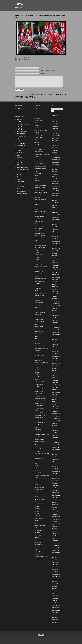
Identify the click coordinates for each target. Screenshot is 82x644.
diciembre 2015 (56, 414)
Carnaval (37, 180)
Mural (36, 420)
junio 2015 (55, 428)
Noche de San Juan (39, 437)
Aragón (19, 155)
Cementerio (37, 197)
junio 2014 (55, 457)
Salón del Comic (39, 528)
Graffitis (36, 339)
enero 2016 (55, 411)
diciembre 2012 (56, 488)
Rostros (36, 521)
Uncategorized (38, 545)
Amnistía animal (39, 121)
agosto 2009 (55, 584)
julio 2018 (55, 339)
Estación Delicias (39, 264)
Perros (36, 470)
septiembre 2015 (56, 421)
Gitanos (36, 336)
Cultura (36, 224)
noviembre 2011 (56, 519)
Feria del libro (38, 288)
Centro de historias (39, 202)
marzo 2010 (55, 567)
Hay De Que (20, 129)
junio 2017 (55, 371)
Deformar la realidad (40, 236)
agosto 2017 (55, 366)
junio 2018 (55, 342)
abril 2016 (55, 404)
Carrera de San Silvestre (41, 192)
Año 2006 (37, 123)
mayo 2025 (55, 145)
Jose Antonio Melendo (22, 124)
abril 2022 (55, 232)
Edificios (37, 252)
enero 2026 (55, 129)
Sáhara (36, 523)
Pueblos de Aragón (39, 487)
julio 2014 (55, 454)
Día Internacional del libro (41, 245)
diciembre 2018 (56, 327)
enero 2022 (55, 239)
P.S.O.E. (37, 446)
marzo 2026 (55, 124)
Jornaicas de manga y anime (42, 363)
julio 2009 (55, 586)
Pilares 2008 (38, 473)
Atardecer (37, 145)
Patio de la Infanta (39, 461)
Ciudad (36, 209)
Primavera (37, 485)
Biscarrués (37, 159)
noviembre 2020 (56, 272)
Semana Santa (38, 530)
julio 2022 (55, 224)
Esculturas (37, 262)
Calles (36, 176)
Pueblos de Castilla (39, 490)
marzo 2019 (55, 320)
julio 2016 (55, 397)
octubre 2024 (55, 162)
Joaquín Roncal (38, 360)
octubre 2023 (55, 191)
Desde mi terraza (39, 243)
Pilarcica (19, 179)
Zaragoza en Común (40, 559)
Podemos (37, 480)
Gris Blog (19, 189)
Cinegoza (19, 126)
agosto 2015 (55, 423)
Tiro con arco (38, 542)
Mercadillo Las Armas (40, 401)
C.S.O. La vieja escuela (40, 166)
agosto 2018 (55, 337)
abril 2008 (55, 622)
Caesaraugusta (38, 173)
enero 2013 (55, 486)
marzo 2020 (55, 291)
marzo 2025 (55, 150)
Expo (36, 269)
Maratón (37, 387)
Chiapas (37, 204)
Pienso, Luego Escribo (23, 136)
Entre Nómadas (21, 146)
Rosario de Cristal (39, 518)
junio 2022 (55, 227)
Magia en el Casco (39, 382)
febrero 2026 (55, 126)
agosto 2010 (55, 555)
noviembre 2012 (56, 490)
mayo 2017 (55, 373)
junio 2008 (55, 617)
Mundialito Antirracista (40, 415)
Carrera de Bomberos (40, 188)
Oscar (18, 177)
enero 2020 (55, 296)
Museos (36, 427)
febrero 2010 (55, 569)
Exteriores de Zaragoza (40, 274)
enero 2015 (55, 440)
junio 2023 (55, 200)
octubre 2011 (55, 521)
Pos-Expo (37, 482)
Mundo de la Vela (39, 418)
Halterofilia (37, 343)
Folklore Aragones (39, 310)
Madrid (36, 379)
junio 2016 (55, 399)
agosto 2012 (55, 498)
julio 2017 (55, 368)
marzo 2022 (55, 234)
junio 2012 (55, 502)
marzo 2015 (55, 435)
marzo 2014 (55, 464)
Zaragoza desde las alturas (41, 557)
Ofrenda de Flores (39, 439)
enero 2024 (55, 184)
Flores (36, 307)
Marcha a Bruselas (39, 389)
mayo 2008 (55, 620)
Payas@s (37, 466)
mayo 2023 (55, 203)
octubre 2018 (55, 332)
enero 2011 (55, 543)
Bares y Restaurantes (40, 149)
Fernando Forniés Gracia (23, 170)
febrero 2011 (55, 541)
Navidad (37, 432)
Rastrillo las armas (39, 499)
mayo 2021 (55, 258)
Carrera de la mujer (39, 190)
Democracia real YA (39, 238)
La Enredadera (21, 186)
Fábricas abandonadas (40, 279)
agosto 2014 (55, 452)
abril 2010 (55, 565)
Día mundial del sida (40, 248)
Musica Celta (38, 430)
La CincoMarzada (39, 365)
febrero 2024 (55, 181)
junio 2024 (55, 172)
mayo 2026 (55, 119)
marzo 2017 (55, 378)
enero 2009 (55, 601)
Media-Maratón (38, 394)
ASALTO (37, 142)
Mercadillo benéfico (39, 396)
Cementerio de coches (40, 200)
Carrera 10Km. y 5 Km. (40, 185)
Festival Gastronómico (40, 293)
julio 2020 (55, 282)
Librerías (37, 372)
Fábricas (37, 276)
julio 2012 (55, 500)
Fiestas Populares (39, 303)
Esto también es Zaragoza (41, 267)
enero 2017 (55, 383)
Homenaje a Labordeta (40, 346)
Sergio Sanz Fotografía (23, 191)
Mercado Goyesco (39, 406)
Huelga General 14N (40, 353)
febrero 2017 (55, 380)
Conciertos (37, 219)
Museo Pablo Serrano (40, 422)
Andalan (19, 174)
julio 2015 (55, 426)
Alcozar (19, 122)
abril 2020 (55, 289)
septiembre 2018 (56, 335)
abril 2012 (55, 507)
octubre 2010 (55, 550)
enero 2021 (55, 268)
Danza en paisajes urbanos (41, 226)
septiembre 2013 (56, 478)
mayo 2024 (55, 174)
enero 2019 (55, 325)
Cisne (36, 207)
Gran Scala (37, 341)
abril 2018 (55, 347)
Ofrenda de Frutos (39, 442)
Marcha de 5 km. (39, 391)
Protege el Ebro (21, 134)
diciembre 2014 (56, 442)
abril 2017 (55, 375)
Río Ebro (37, 511)
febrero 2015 (55, 438)
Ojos (36, 444)
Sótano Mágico (38, 535)
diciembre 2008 (56, 603)
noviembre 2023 (56, 188)
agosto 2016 (55, 395)
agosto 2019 (55, 308)
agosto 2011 (55, 526)
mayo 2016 (55, 402)
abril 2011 (55, 536)
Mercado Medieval (39, 408)
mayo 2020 (55, 287)
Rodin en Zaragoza (39, 516)
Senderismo (38, 533)
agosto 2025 (55, 138)
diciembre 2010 (56, 545)
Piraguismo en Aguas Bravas (42, 475)
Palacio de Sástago (39, 449)
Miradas (19, 141)
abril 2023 (55, 205)
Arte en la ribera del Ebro (41, 130)
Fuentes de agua (39, 319)
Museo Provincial (39, 425)
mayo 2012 (55, 505)
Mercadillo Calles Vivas (40, 399)
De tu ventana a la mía (40, 231)
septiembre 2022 (56, 220)
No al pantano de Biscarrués (42, 434)
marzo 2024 (55, 179)
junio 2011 (55, 531)
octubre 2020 (55, 275)
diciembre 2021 (56, 241)
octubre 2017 (55, 361)
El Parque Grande (39, 255)
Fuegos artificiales (39, 317)
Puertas (36, 494)
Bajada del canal (39, 147)
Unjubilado (20, 119)
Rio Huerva (37, 514)
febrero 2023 (55, 210)
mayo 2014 (55, 459)
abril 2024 (55, 176)
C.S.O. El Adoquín (39, 164)
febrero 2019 (55, 323)
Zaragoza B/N (38, 554)
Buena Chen (38, 161)
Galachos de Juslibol (40, 322)
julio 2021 (55, 253)
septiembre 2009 (56, 581)
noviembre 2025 (56, 131)
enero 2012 (55, 514)
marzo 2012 (55, 510)
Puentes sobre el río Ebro (41, 492)
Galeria (36, 324)
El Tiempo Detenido (22, 194)
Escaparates (38, 260)
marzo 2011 (55, 538)
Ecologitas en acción (40, 250)
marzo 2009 (55, 596)
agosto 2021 (55, 251)
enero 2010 (55, 572)
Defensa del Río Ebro (40, 233)
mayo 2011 (55, 533)
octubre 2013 (55, 476)
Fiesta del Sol (38, 298)
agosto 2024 (55, 167)
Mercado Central (39, 403)
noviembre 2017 (56, 359)
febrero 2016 (55, 409)
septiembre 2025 (56, 136)
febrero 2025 (55, 153)
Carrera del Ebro (39, 195)
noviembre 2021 (56, 244)
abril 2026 (55, 121)
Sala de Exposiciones (40, 525)
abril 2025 (55, 148)
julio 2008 (55, 615)
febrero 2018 (55, 351)
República (37, 509)
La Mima (19, 150)
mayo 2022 (55, 229)
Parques (37, 456)
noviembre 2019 (56, 301)
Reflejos (37, 506)
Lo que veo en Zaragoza (23, 184)
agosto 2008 (55, 613)
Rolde (18, 165)
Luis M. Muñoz (21, 182)
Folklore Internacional (40, 312)
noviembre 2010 (56, 548)
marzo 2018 (55, 349)
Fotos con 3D (38, 315)
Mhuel (36, 410)
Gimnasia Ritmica (39, 334)
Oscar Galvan (20, 162)
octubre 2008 (55, 608)
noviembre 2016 (56, 387)
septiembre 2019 (56, 306)
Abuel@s (37, 111)
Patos (36, 463)
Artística (37, 140)
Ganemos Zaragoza (39, 327)
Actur (36, 113)
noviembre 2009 (56, 577)
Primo (19, 4)
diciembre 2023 (56, 186)
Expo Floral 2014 (39, 272)
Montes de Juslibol (39, 413)
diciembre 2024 (56, 157)
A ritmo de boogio (21, 131)
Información (20, 111)
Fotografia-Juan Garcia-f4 (23, 172)
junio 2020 (55, 284)
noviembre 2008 (56, 605)
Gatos (36, 329)
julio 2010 (55, 557)
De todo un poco (39, 228)
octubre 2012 (55, 493)
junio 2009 (55, 589)
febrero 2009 (55, 598)
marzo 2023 (55, 208)
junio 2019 (55, 313)
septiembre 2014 (56, 450)
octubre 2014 (55, 447)
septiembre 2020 (56, 277)
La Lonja (37, 367)
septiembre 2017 (56, 363)
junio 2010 (55, 560)
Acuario (36, 116)
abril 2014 (55, 462)
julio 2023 (55, 198)
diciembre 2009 (56, 574)
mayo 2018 (55, 344)
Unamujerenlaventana (22, 167)
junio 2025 (55, 143)
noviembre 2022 (56, 215)
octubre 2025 (55, 133)
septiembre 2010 (56, 553)
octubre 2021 (55, 246)
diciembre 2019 (56, 299)
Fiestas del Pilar (39, 300)
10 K (36, 109)
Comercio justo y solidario (41, 212)
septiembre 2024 (56, 165)
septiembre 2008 (56, 610)
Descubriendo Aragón (22, 160)
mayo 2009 (55, 591)
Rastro (36, 502)
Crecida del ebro (39, 221)
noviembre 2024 (56, 160)
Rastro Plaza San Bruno (41, 504)
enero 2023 (55, 212)
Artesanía (37, 133)
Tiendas (36, 540)
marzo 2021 (55, 263)
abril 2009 (55, 593)
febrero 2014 (55, 466)
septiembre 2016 (56, 392)
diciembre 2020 (56, 270)
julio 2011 (55, 529)
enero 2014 (55, 469)
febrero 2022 (55, 236)
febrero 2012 (55, 512)
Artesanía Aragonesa (40, 135)
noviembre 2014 (56, 445)
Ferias (36, 291)
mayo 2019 (55, 315)
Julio (18, 138)
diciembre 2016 (56, 385)
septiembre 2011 (56, 524)
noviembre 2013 (56, 474)
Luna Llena (37, 375)
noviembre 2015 (56, 416)
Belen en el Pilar (39, 152)
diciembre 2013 (56, 471)
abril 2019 (55, 318)
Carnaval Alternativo (40, 183)
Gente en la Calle (39, 331)
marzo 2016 (55, 406)
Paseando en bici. (39, 458)
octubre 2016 (55, 390)
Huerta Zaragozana (39, 355)
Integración (37, 358)
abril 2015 (55, 433)
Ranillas (37, 497)
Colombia (19, 158)
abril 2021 (55, 260)
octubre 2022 (55, 217)
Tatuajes (37, 537)
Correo (19, 109)
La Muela (37, 370)
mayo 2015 (55, 430)
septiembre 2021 (56, 248)
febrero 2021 (55, 265)
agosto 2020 (55, 280)
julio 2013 (55, 483)
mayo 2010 (55, 562)
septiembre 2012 (56, 495)
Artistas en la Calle (39, 137)
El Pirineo (37, 257)
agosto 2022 (55, 222)
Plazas (36, 478)
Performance (38, 468)
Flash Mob (37, 305)
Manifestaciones (26, 59)
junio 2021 (55, 256)
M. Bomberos (38, 377)
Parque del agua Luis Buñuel (42, 454)
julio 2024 (55, 169)
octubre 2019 (55, 303)
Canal (36, 178)
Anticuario (37, 125)
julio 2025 (55, 141)
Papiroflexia (37, 451)
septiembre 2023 (56, 193)
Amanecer (37, 118)
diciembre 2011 (56, 517)
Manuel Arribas (21, 148)
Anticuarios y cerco (39, 128)
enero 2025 (55, 155)
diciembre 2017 (56, 356)
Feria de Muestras (39, 286)
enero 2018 (55, 354)
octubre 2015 (55, 418)
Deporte (37, 240)
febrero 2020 (55, 294)
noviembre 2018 (56, 330)
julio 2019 (55, 311)
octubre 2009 (55, 579)
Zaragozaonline (21, 143)
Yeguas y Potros (39, 552)
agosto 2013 (55, 481)
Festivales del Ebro (39, 295)
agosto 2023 (55, 196)
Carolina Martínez (21, 153)
